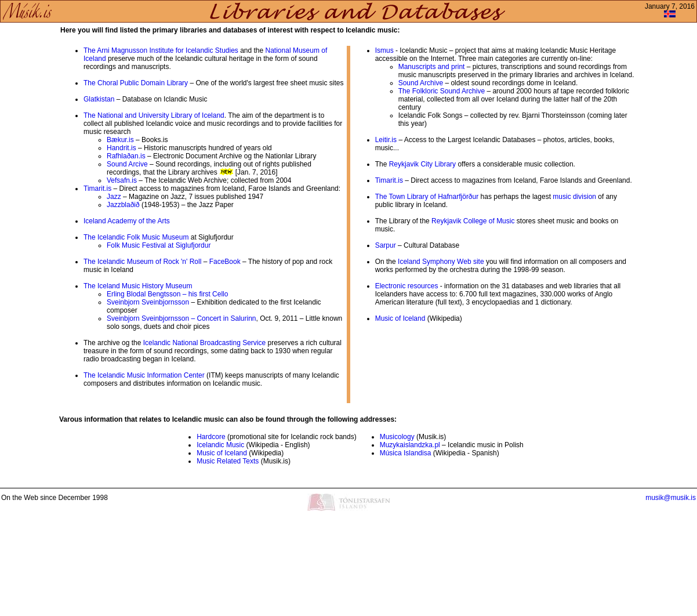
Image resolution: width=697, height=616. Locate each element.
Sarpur (386, 245)
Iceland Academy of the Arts (127, 221)
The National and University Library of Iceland (154, 115)
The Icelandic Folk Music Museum (136, 237)
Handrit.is (121, 148)
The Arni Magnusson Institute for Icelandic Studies (161, 50)
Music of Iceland (400, 318)
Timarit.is (97, 189)
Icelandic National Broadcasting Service (204, 343)
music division (574, 197)
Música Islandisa (406, 453)
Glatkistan (99, 99)
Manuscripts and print (432, 67)
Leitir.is (386, 140)
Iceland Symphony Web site (441, 262)
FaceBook (225, 262)
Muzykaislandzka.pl (410, 445)
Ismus (384, 50)
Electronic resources (407, 286)
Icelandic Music (220, 445)
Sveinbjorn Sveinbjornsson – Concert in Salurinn (181, 318)
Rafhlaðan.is (126, 156)
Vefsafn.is (122, 180)
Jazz (114, 197)
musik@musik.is (671, 498)
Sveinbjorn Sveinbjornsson (148, 302)
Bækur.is (120, 140)
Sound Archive (421, 83)
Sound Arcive (127, 164)
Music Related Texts (228, 461)
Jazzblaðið (123, 205)
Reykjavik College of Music (473, 221)
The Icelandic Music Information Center (144, 375)
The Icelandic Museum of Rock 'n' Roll (144, 262)
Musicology (397, 437)
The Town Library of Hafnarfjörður (427, 197)
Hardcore (211, 437)
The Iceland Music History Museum (138, 286)
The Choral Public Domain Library (136, 83)
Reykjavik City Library (422, 164)
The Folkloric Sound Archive (442, 91)
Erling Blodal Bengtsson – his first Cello (167, 294)
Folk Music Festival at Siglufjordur (159, 245)
